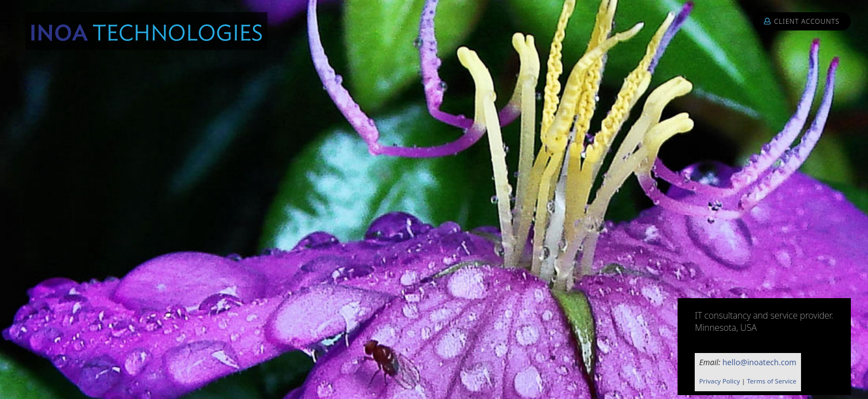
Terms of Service (772, 381)
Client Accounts (802, 21)
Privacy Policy (720, 381)
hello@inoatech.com (759, 362)
